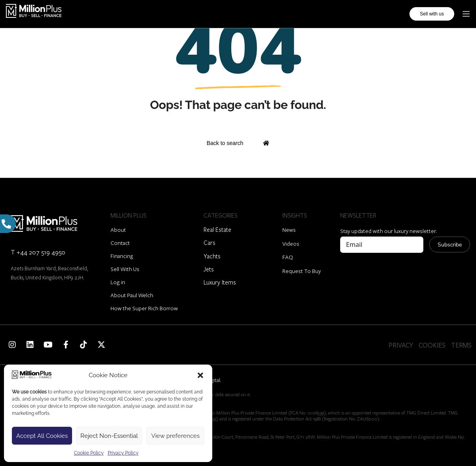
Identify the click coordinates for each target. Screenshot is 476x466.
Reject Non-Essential (109, 436)
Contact (120, 243)
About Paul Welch (132, 295)
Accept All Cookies (42, 436)
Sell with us (432, 14)
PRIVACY (401, 345)
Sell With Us (125, 269)
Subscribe (450, 245)
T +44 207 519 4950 (38, 252)
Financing (122, 256)
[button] (200, 375)
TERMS (461, 345)
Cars (209, 243)
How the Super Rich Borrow (144, 308)
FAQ (288, 257)
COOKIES (432, 345)
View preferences (175, 436)
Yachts (212, 256)
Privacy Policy (123, 453)
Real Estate (217, 229)
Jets (209, 269)
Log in (118, 282)
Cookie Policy (89, 453)
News (289, 230)
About (118, 230)
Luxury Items (220, 282)
